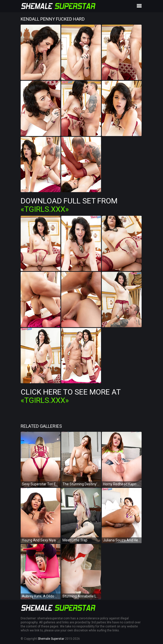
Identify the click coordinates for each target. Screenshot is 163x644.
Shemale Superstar (51, 639)
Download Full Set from (69, 205)
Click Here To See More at (71, 396)
